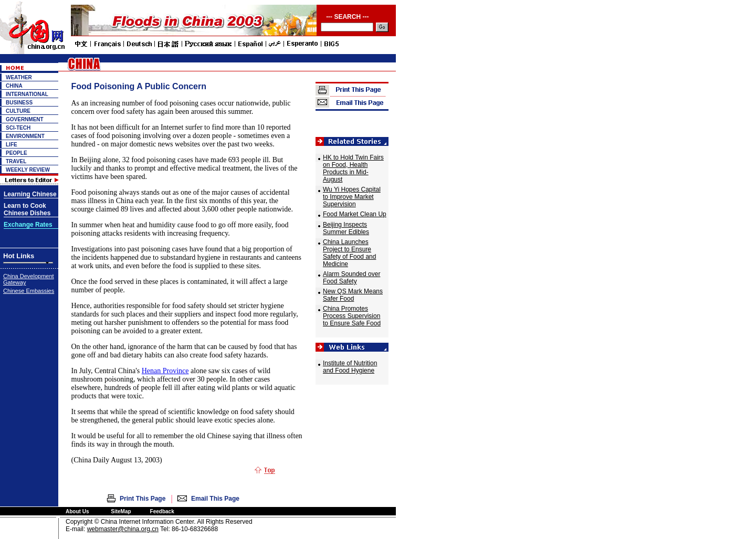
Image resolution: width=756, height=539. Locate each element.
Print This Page (143, 499)
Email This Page (215, 499)
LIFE (12, 145)
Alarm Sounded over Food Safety (351, 278)
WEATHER (19, 77)
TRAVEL (16, 161)
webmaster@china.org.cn (123, 529)
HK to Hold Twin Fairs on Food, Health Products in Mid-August (353, 168)
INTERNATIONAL (27, 94)
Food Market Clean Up (355, 214)
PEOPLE (17, 153)
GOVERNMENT (25, 119)
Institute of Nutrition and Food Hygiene (350, 367)
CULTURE (18, 111)
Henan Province (165, 371)
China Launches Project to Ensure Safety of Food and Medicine (349, 253)
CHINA (14, 86)
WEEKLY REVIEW (28, 170)
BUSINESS (19, 103)
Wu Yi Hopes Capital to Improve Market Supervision (352, 197)
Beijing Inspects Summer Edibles (346, 228)
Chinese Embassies (29, 291)
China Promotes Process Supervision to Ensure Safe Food (352, 316)
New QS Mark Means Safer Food (353, 295)
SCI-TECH (18, 128)
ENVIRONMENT (25, 136)
